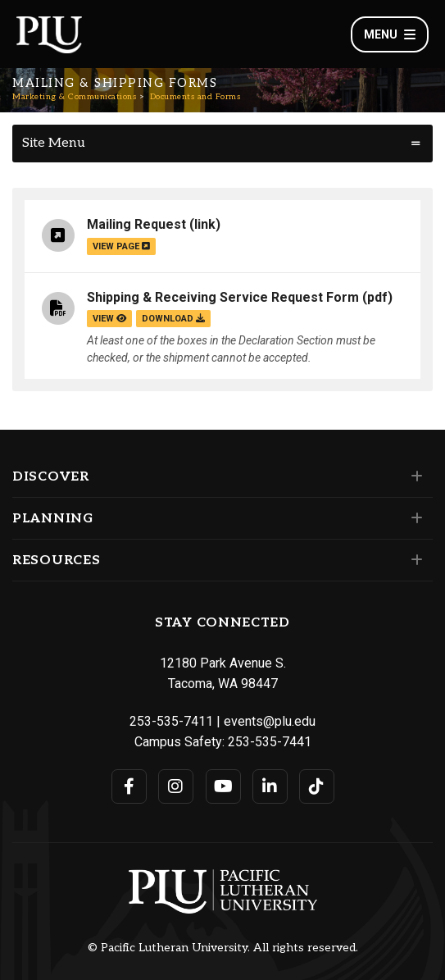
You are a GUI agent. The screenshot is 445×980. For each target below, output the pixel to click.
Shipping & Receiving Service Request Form (223, 297)
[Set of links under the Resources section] (413, 560)
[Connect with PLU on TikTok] (317, 786)
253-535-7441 (270, 742)
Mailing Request (136, 224)
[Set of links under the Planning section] (413, 518)
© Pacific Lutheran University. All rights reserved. (223, 948)
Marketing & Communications (74, 97)
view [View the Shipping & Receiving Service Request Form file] (109, 319)
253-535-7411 (171, 721)
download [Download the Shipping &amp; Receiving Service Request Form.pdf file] (173, 319)
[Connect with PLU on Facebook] (129, 786)
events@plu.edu (270, 721)
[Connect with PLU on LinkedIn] (270, 786)
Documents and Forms (195, 97)
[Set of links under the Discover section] (413, 476)
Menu (390, 34)
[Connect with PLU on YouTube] (223, 786)
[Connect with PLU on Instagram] (176, 786)
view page (121, 246)
